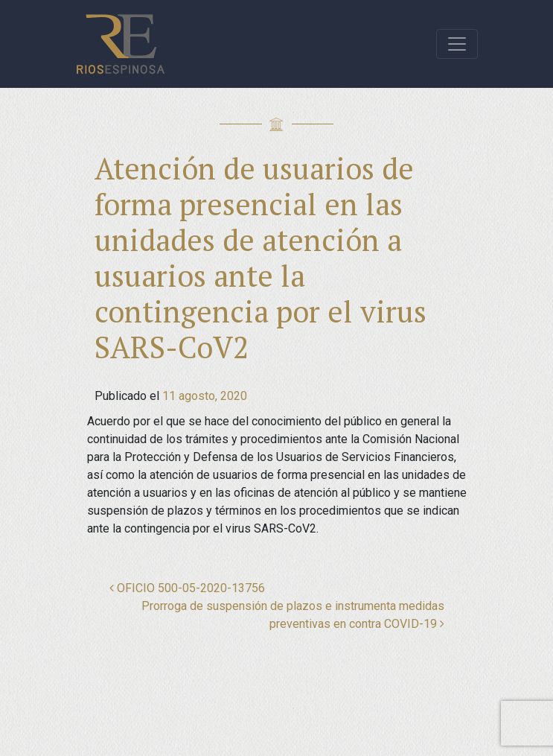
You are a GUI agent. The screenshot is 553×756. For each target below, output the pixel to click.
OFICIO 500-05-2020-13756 (187, 588)
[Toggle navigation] (457, 44)
